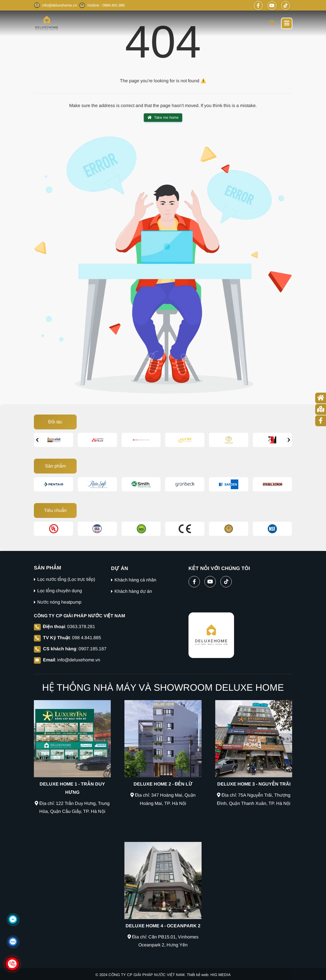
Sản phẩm (55, 466)
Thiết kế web (197, 975)
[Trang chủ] (321, 398)
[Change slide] (37, 440)
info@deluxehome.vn (79, 660)
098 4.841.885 (87, 638)
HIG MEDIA (221, 975)
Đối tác (55, 422)
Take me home (163, 118)
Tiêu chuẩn (55, 510)
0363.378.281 (81, 627)
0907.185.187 (93, 649)
